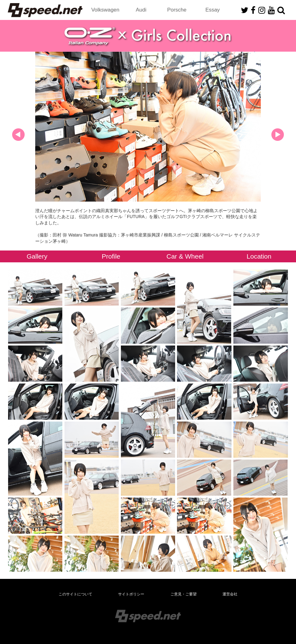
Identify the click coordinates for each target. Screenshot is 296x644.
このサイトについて (75, 594)
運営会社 (230, 594)
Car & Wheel (185, 256)
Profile (111, 256)
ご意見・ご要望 (184, 594)
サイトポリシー (131, 594)
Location (259, 256)
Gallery (37, 256)
